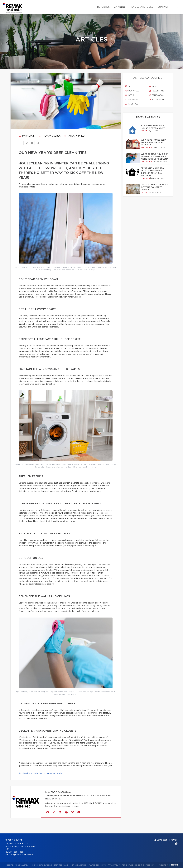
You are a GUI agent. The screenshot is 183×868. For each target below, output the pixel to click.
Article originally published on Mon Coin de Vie (40, 773)
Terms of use (128, 865)
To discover (27, 136)
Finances (132, 100)
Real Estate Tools (141, 7)
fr (176, 7)
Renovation (157, 95)
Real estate (157, 91)
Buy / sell (132, 91)
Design (130, 95)
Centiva (174, 865)
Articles (120, 7)
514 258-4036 (17, 852)
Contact (163, 7)
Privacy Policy (114, 865)
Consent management (144, 865)
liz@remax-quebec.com (22, 855)
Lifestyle (132, 104)
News (153, 86)
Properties (103, 7)
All (129, 86)
